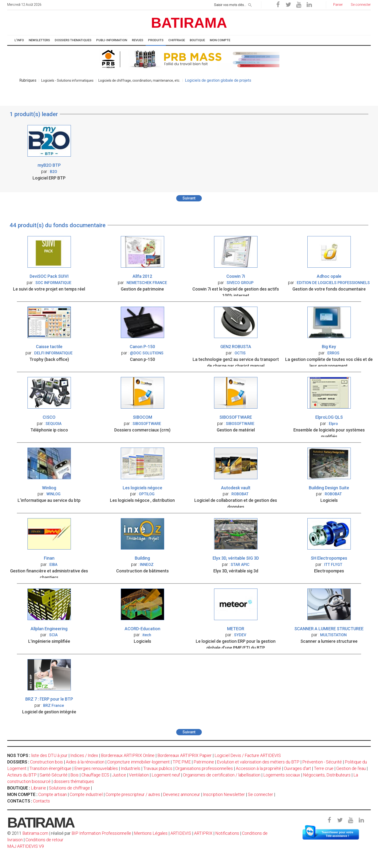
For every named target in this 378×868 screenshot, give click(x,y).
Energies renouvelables (96, 768)
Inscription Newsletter (224, 794)
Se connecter (260, 794)
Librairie (38, 788)
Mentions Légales (151, 833)
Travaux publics (158, 768)
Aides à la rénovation (85, 762)
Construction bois (47, 762)
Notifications (228, 833)
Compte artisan (53, 794)
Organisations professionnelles (204, 768)
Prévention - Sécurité (322, 762)
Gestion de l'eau (351, 768)
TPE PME (182, 762)
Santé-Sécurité (54, 775)
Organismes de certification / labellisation (222, 775)
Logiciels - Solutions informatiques (67, 80)
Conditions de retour (44, 840)
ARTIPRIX (203, 833)
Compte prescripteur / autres (133, 794)
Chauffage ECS (95, 775)
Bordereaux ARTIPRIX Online (128, 755)
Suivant (189, 198)
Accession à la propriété (258, 768)
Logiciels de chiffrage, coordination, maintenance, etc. (139, 80)
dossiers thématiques (74, 781)
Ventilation (139, 775)
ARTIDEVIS (181, 833)
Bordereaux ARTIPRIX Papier (185, 755)
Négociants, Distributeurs (327, 775)
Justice (119, 775)
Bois (74, 775)
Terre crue (324, 768)
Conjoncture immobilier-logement (138, 762)
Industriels (131, 768)
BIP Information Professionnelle (101, 833)
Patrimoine (204, 762)
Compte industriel (86, 794)
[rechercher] (250, 4)
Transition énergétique (50, 768)
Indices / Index (84, 755)
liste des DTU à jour (49, 755)
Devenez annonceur (182, 794)
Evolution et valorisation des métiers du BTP (258, 762)
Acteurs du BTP (22, 775)
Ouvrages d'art (297, 768)
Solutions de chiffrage (69, 788)
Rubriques (28, 80)
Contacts (41, 801)
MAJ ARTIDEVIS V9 (26, 846)
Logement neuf (166, 775)
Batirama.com (35, 833)
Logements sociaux (282, 775)
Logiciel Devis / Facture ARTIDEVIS (248, 755)
